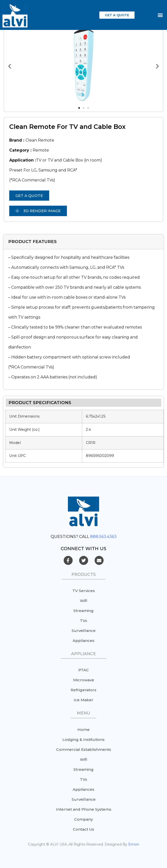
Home (83, 730)
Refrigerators (83, 690)
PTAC (84, 670)
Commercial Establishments (84, 749)
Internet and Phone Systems (84, 809)
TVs (83, 621)
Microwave (84, 680)
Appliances (83, 641)
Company (83, 819)
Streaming (83, 611)
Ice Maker (83, 700)
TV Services (84, 591)
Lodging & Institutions (83, 739)
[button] (117, 15)
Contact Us (83, 829)
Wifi (83, 601)
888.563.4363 (103, 537)
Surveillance (84, 631)
